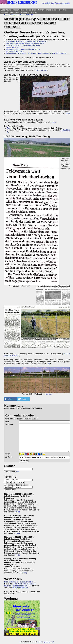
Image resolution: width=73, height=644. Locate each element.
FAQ (52, 642)
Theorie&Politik (52, 10)
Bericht (10, 128)
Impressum (46, 642)
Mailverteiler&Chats (20, 588)
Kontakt (40, 642)
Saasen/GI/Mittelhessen (10, 13)
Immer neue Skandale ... (15, 51)
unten (54, 122)
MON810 (29, 15)
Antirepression (18, 10)
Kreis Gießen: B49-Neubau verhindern (19, 582)
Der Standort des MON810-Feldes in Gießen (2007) (25, 43)
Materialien (25, 13)
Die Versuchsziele (13, 47)
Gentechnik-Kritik (18, 15)
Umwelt (41, 10)
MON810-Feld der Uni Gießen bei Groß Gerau (23, 45)
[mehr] (18, 512)
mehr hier (48, 394)
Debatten (63, 10)
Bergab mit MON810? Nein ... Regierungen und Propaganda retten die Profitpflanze (36, 53)
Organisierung (31, 10)
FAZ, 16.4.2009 (41, 70)
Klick (49, 364)
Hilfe (18, 472)
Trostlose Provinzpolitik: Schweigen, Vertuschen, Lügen (27, 41)
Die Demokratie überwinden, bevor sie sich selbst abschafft (20, 585)
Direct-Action (6, 10)
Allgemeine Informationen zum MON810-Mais (23, 49)
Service (34, 13)
